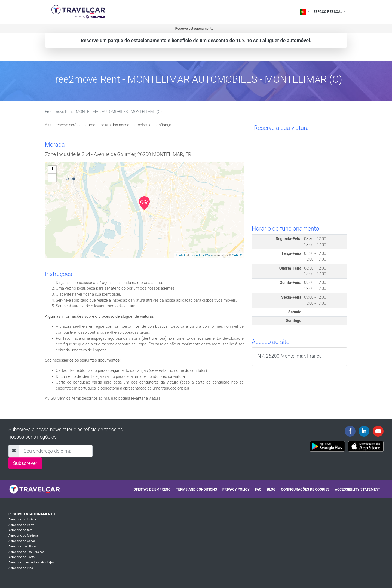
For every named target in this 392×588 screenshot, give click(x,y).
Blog (271, 489)
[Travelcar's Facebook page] (350, 431)
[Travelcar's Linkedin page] (364, 431)
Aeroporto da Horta (22, 557)
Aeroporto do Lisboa (22, 520)
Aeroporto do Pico (21, 568)
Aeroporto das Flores (23, 546)
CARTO (237, 255)
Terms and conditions (197, 489)
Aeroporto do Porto (22, 525)
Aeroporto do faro (20, 530)
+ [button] (52, 170)
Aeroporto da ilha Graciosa (26, 552)
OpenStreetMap (201, 255)
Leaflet (180, 255)
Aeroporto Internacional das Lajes (31, 563)
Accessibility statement (358, 489)
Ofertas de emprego (152, 489)
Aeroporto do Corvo (22, 541)
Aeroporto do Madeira (23, 536)
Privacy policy (236, 489)
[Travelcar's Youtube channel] (378, 431)
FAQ (258, 489)
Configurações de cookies (305, 489)
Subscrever (25, 463)
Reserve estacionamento (32, 514)
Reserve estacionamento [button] (195, 28)
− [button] (52, 178)
